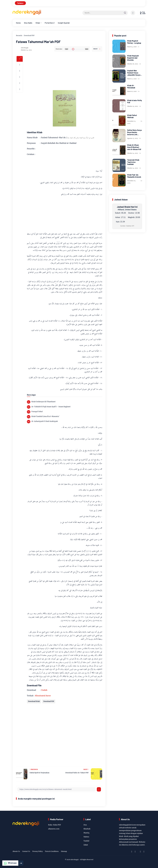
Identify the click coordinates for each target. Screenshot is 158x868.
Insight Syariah (64, 23)
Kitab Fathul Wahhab (132, 116)
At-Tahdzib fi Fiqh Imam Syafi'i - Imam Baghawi (51, 407)
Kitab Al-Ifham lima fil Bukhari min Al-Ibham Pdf (134, 147)
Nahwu (86, 837)
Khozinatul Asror (43, 696)
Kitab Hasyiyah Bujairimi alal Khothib (133, 58)
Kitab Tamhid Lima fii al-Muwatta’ (45, 416)
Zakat (86, 845)
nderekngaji (74, 860)
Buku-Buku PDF (55, 825)
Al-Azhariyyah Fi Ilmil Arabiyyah (45, 421)
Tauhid (86, 841)
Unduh (44, 690)
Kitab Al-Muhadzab (131, 86)
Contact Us (26, 851)
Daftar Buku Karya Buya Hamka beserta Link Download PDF (134, 132)
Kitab (38, 23)
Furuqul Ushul (37, 411)
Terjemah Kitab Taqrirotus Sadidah (133, 162)
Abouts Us (16, 851)
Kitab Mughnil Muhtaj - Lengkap (134, 42)
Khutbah (87, 829)
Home (18, 23)
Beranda (19, 36)
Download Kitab (34, 701)
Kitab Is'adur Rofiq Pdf (135, 101)
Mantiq (86, 833)
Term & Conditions (52, 851)
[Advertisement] (73, 72)
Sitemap (64, 851)
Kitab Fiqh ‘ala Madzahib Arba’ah (134, 176)
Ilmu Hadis (28, 23)
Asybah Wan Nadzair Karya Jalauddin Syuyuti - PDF (134, 73)
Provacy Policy (38, 851)
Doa (85, 825)
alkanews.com (54, 829)
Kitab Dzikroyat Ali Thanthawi (43, 402)
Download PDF (29, 36)
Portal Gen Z (50, 23)
